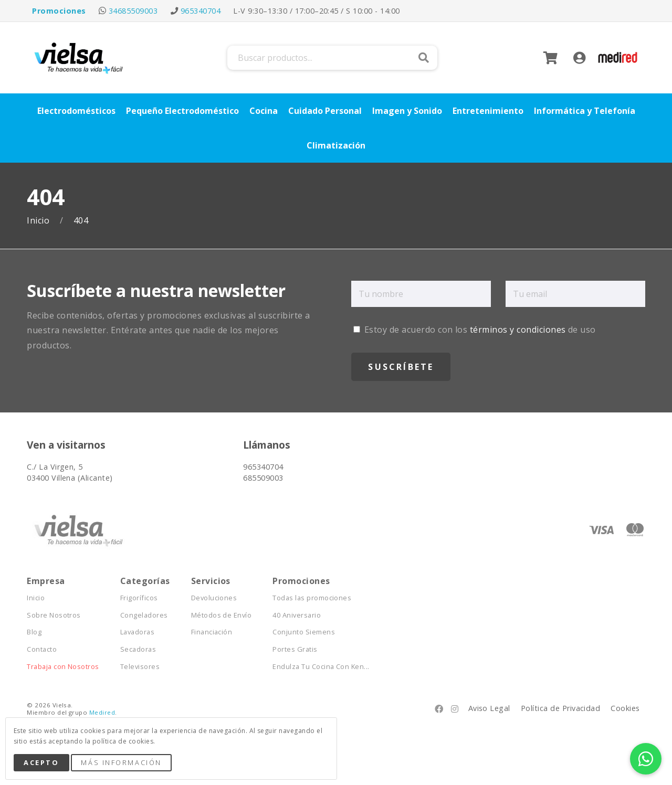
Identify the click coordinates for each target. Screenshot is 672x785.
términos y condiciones (518, 330)
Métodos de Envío (222, 615)
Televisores (140, 667)
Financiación (212, 632)
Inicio (39, 221)
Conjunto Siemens (304, 632)
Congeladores (144, 615)
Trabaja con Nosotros (63, 667)
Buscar (424, 58)
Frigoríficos (139, 598)
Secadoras (138, 649)
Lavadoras (137, 632)
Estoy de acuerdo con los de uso (474, 330)
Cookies (625, 708)
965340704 (201, 11)
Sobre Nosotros (54, 615)
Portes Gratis (295, 649)
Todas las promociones (312, 598)
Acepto (41, 762)
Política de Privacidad (561, 708)
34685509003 (133, 11)
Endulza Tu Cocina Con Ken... (321, 667)
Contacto (42, 649)
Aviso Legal (489, 708)
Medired (102, 712)
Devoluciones (214, 598)
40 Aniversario (297, 615)
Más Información (121, 762)
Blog (34, 632)
